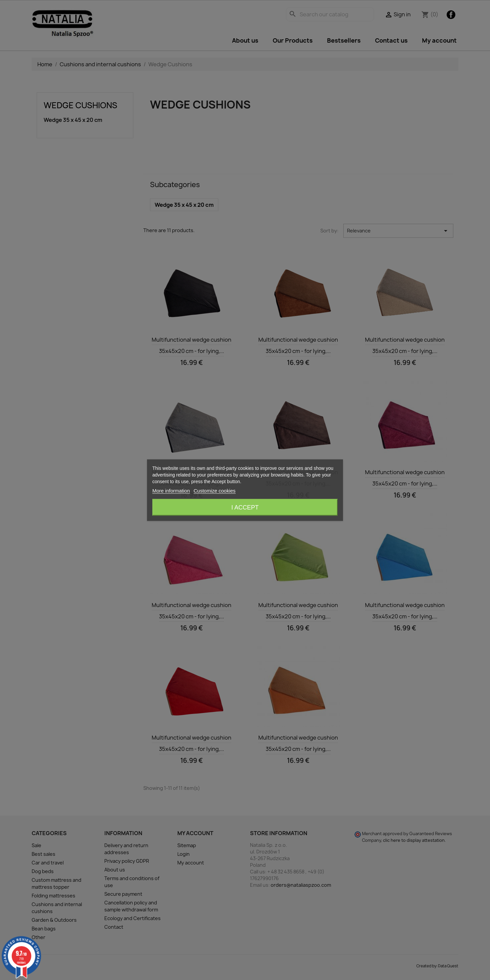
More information (171, 490)
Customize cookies (215, 490)
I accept (245, 507)
